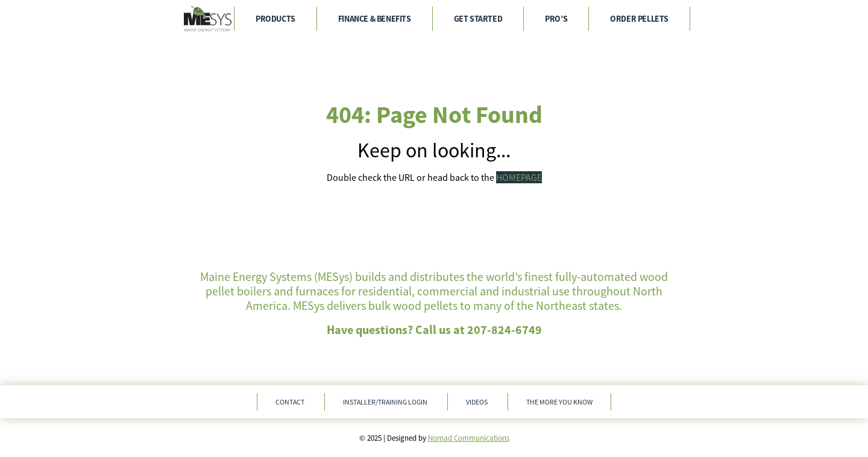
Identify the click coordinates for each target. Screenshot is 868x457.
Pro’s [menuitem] (556, 19)
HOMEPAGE (519, 177)
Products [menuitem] (275, 19)
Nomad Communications (469, 438)
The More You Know (559, 402)
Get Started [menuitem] (478, 19)
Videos (477, 402)
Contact (290, 402)
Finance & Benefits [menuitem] (375, 19)
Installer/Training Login (385, 402)
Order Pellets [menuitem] (639, 19)
